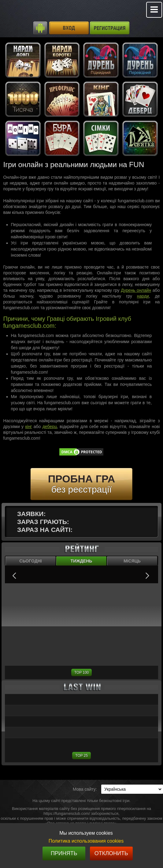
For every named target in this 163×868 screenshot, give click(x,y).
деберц (50, 427)
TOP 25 (81, 756)
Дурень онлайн (136, 290)
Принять (64, 853)
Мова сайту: (85, 789)
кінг (28, 427)
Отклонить (111, 853)
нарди (143, 296)
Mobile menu (154, 10)
